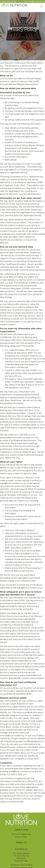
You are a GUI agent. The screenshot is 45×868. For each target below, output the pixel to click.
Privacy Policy (21, 837)
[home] (14, 5)
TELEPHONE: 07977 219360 (8, 1)
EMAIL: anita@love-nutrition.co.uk (34, 1)
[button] (41, 7)
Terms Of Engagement (21, 834)
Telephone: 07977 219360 (21, 865)
